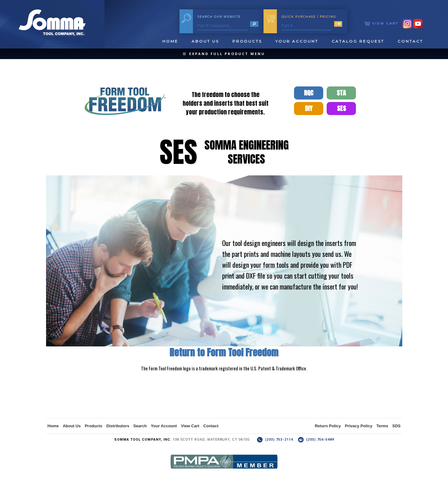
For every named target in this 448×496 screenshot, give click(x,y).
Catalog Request (358, 41)
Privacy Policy (359, 426)
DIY (309, 108)
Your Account (297, 41)
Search (140, 426)
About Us (205, 41)
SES (341, 108)
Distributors (118, 426)
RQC (309, 93)
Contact (410, 41)
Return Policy (328, 426)
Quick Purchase (309, 17)
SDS (397, 426)
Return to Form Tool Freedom (224, 352)
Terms (382, 426)
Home (170, 41)
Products (247, 41)
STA (341, 93)
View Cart (381, 23)
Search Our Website (219, 17)
